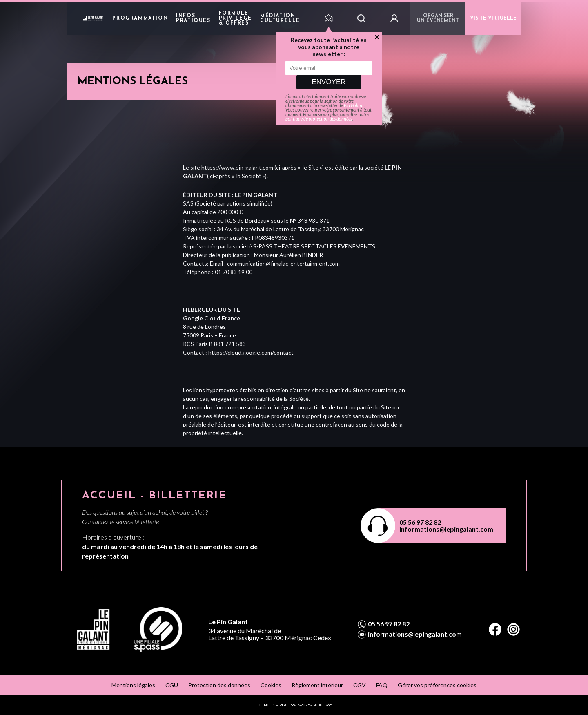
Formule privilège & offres (235, 18)
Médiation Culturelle (280, 18)
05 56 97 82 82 (420, 522)
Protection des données (219, 685)
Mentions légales (133, 685)
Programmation (140, 18)
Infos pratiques (193, 18)
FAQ (382, 685)
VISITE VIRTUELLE (493, 18)
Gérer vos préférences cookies (437, 685)
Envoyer (329, 82)
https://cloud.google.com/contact (251, 352)
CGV (360, 685)
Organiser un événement (438, 18)
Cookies (271, 685)
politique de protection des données (319, 119)
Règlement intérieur (317, 685)
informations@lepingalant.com (446, 529)
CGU (172, 685)
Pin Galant (354, 105)
